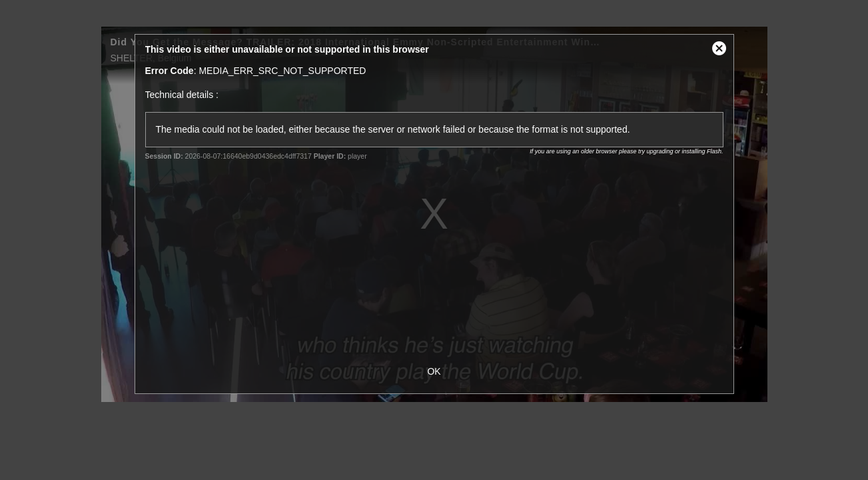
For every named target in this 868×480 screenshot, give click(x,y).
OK (434, 371)
